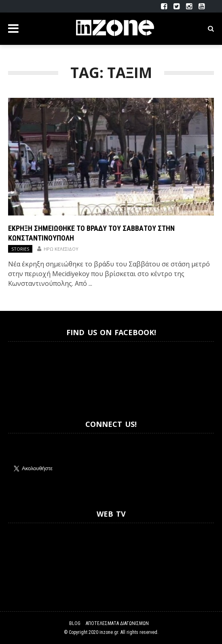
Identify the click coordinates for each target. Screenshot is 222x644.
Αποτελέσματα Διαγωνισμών (117, 623)
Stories (20, 249)
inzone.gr (109, 632)
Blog (75, 623)
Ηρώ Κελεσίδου (61, 249)
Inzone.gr (27, 373)
